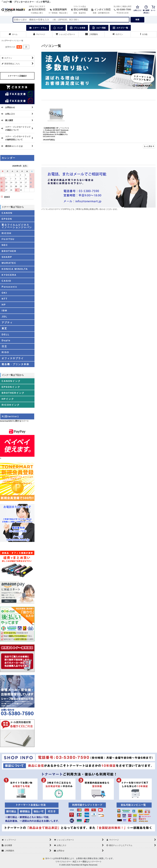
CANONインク (11, 381)
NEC (5, 245)
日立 (4, 346)
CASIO (6, 281)
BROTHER (9, 251)
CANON (7, 213)
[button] (144, 34)
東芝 (4, 328)
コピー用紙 (99, 28)
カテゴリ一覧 (120, 28)
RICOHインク (11, 405)
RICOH (7, 233)
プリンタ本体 (78, 28)
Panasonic (9, 287)
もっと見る (149, 146)
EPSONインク (11, 387)
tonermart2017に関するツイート (14, 421)
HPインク (8, 399)
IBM (4, 311)
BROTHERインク (13, 393)
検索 (137, 20)
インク (58, 28)
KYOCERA (9, 275)
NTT (5, 299)
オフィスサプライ (13, 358)
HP (4, 305)
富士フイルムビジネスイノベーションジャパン (17, 226)
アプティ (7, 323)
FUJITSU (8, 239)
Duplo (6, 340)
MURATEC (9, 263)
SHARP (7, 257)
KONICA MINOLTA (15, 269)
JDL (5, 317)
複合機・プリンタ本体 (15, 364)
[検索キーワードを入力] (71, 20)
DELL (6, 334)
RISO (5, 352)
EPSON (7, 219)
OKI (4, 293)
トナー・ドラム (38, 28)
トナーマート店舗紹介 (17, 76)
